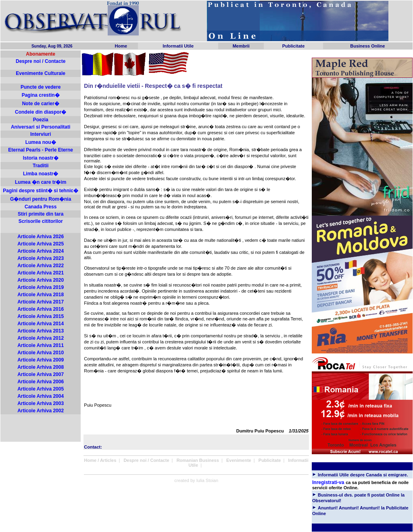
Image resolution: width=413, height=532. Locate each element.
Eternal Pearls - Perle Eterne (41, 150)
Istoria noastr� (41, 158)
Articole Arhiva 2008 (41, 367)
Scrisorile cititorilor (41, 221)
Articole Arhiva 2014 (41, 324)
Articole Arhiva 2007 (41, 374)
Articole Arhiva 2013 (41, 331)
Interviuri (41, 134)
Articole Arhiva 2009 (41, 360)
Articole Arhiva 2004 (41, 396)
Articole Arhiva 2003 (41, 403)
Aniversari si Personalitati (41, 127)
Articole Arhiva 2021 (41, 273)
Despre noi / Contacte (41, 61)
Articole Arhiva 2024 (41, 251)
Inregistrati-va (328, 482)
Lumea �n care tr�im (41, 182)
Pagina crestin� (41, 95)
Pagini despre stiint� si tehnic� (41, 191)
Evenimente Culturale (41, 73)
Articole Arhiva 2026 (41, 237)
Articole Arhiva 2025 (41, 244)
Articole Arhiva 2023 (41, 258)
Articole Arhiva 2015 (41, 316)
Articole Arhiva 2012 (41, 338)
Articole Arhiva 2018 (41, 295)
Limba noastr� (41, 174)
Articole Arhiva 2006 (41, 382)
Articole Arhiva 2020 (41, 280)
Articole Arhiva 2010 (41, 353)
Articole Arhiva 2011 (41, 345)
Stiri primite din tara (41, 214)
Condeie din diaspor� (41, 112)
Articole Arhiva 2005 (41, 389)
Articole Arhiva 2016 (41, 309)
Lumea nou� (41, 142)
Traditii (41, 166)
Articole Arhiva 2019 (41, 287)
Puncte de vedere (41, 87)
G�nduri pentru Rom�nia (41, 199)
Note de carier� (41, 104)
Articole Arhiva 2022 (41, 266)
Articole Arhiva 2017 (41, 302)
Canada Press (41, 207)
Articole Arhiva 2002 (41, 411)
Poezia (41, 120)
